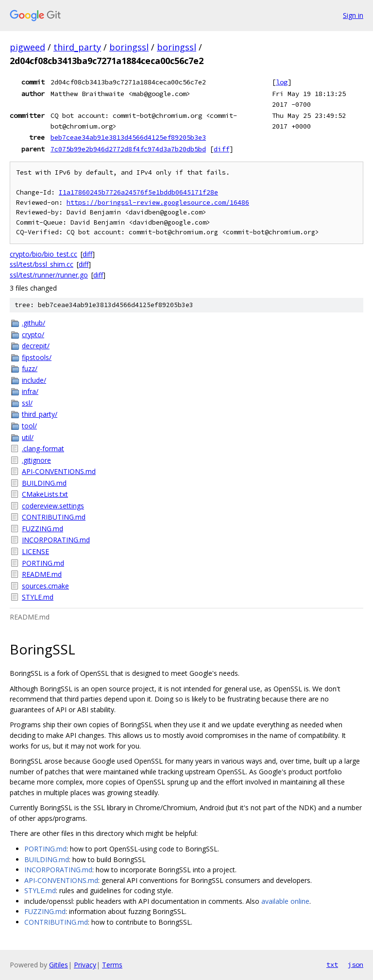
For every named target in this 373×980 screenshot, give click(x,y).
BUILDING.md (44, 483)
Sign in (353, 15)
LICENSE (35, 551)
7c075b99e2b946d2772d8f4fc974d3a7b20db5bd (128, 149)
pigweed (27, 47)
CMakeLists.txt (45, 494)
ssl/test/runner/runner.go (49, 275)
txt (332, 964)
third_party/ (40, 414)
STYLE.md (38, 597)
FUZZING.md (42, 529)
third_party (77, 47)
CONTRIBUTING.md (54, 517)
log (282, 82)
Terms (112, 965)
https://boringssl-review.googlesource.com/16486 (158, 203)
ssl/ (27, 403)
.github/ (34, 323)
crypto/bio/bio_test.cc (43, 254)
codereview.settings (53, 506)
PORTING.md (43, 563)
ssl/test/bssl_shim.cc (42, 264)
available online (285, 901)
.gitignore (36, 460)
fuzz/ (30, 368)
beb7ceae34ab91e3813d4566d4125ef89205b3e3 (128, 137)
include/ (34, 380)
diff (221, 149)
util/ (28, 437)
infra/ (30, 391)
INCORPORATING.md (56, 540)
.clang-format (43, 449)
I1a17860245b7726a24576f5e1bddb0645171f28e (138, 192)
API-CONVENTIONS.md (59, 471)
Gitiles (59, 965)
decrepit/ (36, 346)
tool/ (29, 426)
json (356, 964)
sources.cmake (45, 586)
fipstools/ (37, 357)
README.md (42, 574)
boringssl (129, 47)
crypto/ (33, 335)
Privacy (85, 965)
